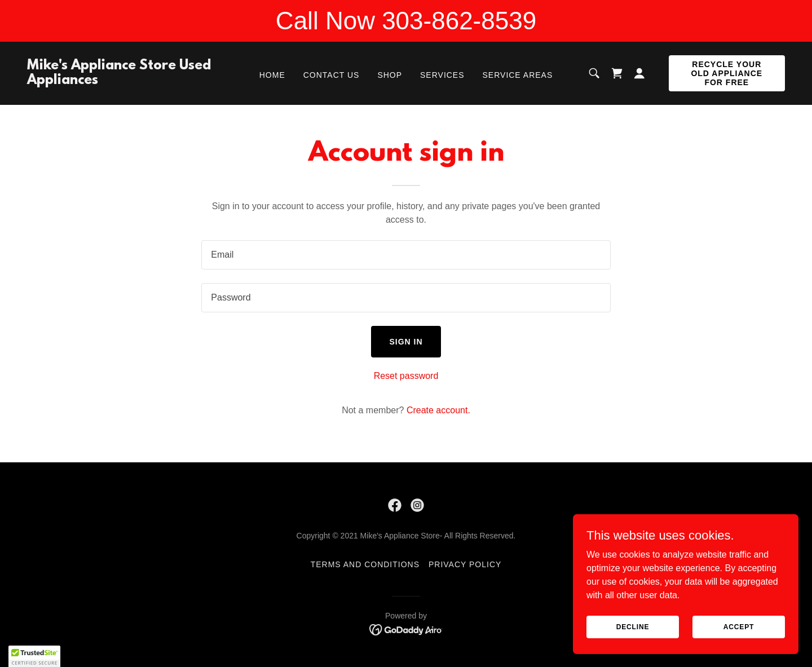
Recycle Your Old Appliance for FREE (727, 73)
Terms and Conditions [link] (365, 564)
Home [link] (272, 75)
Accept (739, 626)
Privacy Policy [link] (465, 564)
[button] (639, 73)
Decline (633, 626)
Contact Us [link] (332, 75)
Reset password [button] (406, 376)
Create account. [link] (438, 410)
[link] (128, 81)
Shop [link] (390, 75)
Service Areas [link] (518, 75)
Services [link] (442, 75)
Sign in (406, 342)
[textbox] (406, 255)
